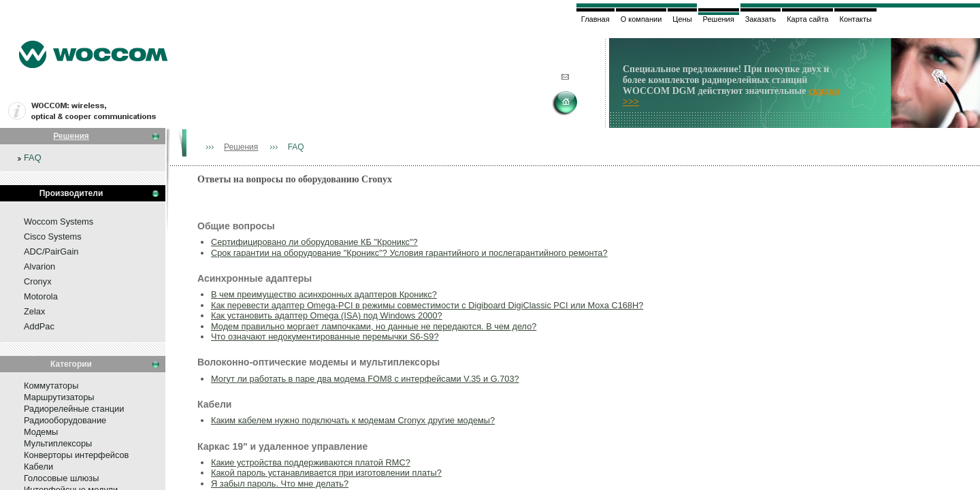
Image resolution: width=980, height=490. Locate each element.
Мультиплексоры (58, 443)
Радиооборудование (65, 420)
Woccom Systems (59, 222)
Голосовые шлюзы (61, 478)
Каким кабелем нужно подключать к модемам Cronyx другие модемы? (353, 420)
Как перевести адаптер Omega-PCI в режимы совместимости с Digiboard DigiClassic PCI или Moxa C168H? (427, 305)
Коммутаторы (51, 386)
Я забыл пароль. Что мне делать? (280, 484)
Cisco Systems (53, 236)
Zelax (34, 311)
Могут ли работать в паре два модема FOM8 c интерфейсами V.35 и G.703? (365, 379)
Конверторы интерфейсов (76, 455)
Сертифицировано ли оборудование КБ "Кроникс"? (314, 242)
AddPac (39, 326)
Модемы (41, 432)
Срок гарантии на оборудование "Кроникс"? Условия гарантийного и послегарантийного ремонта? (409, 253)
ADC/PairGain (51, 251)
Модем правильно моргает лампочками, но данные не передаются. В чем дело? (374, 326)
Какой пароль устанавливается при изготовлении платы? (326, 473)
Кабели (38, 467)
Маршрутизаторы (59, 397)
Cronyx (38, 281)
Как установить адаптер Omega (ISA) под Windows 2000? (327, 315)
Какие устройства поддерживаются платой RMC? (311, 462)
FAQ (33, 158)
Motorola (41, 296)
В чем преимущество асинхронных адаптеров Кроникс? (324, 294)
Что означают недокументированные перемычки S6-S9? (325, 337)
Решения (71, 136)
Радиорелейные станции (74, 409)
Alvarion (39, 266)
